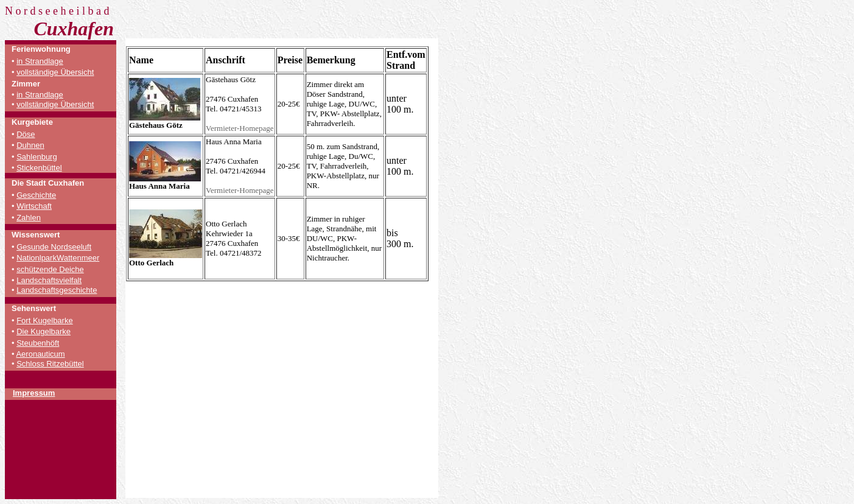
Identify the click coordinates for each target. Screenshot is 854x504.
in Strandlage (40, 61)
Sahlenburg (37, 157)
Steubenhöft (38, 343)
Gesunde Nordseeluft (54, 247)
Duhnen (30, 145)
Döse (26, 134)
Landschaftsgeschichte (57, 290)
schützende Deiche (50, 269)
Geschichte (36, 195)
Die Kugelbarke (44, 331)
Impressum (34, 393)
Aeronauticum (40, 354)
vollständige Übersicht (55, 72)
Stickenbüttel (39, 168)
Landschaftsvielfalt (49, 280)
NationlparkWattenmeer (58, 258)
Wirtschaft (34, 206)
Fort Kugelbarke (45, 320)
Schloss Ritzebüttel (50, 364)
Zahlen (29, 218)
